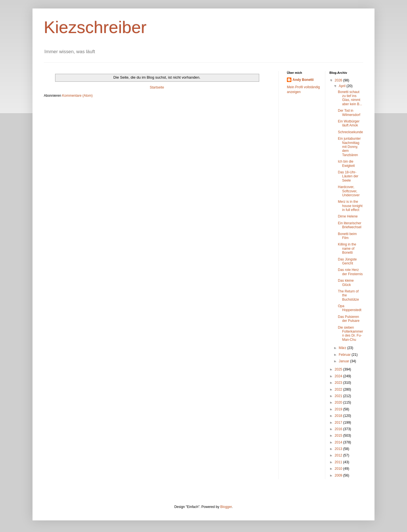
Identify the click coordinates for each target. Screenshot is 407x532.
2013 (339, 449)
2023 (339, 383)
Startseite (157, 87)
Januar (344, 361)
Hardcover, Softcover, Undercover (349, 191)
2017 (339, 423)
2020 (339, 402)
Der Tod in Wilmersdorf (349, 113)
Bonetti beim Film (347, 236)
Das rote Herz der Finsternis (350, 272)
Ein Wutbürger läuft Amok (348, 123)
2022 (339, 389)
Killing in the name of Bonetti (347, 248)
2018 (339, 416)
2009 (339, 475)
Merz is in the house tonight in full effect (350, 206)
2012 (339, 455)
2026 (339, 80)
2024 (339, 376)
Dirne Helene (348, 216)
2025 (339, 369)
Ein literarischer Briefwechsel (349, 225)
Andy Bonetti (303, 80)
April (342, 86)
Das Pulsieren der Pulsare (348, 319)
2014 (339, 442)
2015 (339, 436)
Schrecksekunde (350, 132)
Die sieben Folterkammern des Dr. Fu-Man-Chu (350, 334)
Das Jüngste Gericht (347, 261)
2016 (339, 429)
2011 (339, 462)
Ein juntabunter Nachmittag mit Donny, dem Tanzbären (349, 147)
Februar (345, 355)
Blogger (226, 507)
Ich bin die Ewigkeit (346, 163)
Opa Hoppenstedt (349, 308)
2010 (339, 469)
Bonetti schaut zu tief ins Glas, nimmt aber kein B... (350, 98)
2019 (339, 409)
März (343, 348)
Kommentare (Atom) (77, 96)
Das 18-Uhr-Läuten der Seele (348, 176)
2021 (339, 396)
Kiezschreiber (95, 27)
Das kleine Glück (346, 283)
